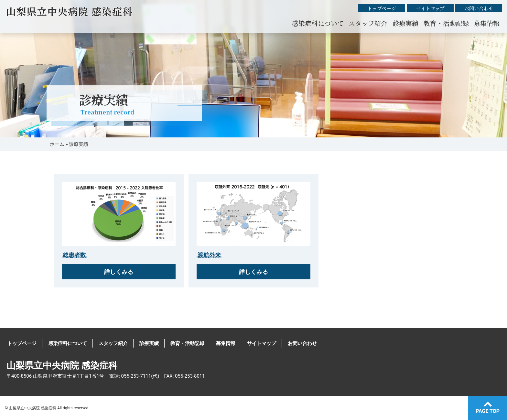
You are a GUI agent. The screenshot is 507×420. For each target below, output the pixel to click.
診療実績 (405, 23)
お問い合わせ (479, 8)
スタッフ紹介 (368, 23)
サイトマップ (430, 8)
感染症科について (318, 23)
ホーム (57, 144)
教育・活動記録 (446, 23)
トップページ (382, 8)
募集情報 (487, 23)
